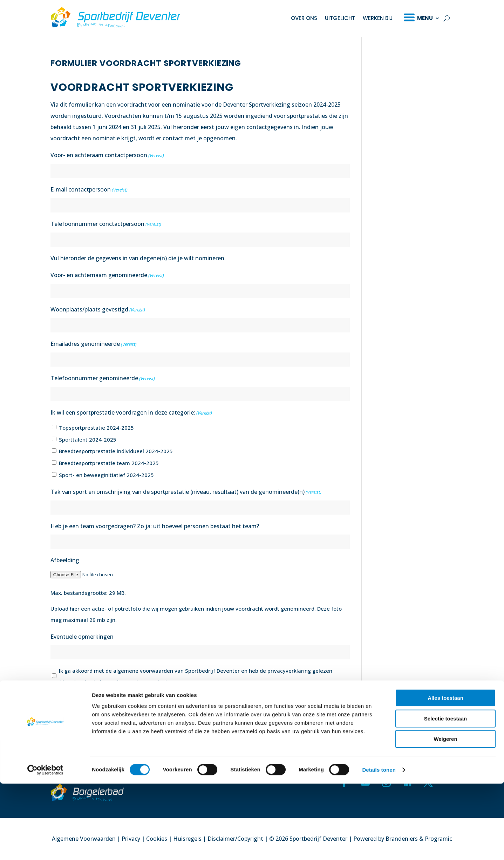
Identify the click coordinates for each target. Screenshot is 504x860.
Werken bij (378, 18)
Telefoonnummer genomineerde (103, 378)
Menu (425, 18)
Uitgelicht (340, 18)
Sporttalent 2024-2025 (88, 439)
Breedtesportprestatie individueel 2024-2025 (116, 451)
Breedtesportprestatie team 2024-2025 (109, 463)
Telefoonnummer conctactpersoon (106, 224)
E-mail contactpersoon (89, 190)
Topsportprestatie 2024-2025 (96, 428)
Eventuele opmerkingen (82, 637)
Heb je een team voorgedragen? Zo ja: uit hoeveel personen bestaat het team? (155, 526)
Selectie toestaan (446, 795)
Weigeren (445, 815)
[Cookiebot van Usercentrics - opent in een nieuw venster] (45, 846)
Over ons (304, 18)
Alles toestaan (445, 774)
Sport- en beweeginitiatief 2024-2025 (106, 475)
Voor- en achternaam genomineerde (107, 275)
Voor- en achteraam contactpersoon (107, 155)
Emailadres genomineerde (94, 344)
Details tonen (379, 846)
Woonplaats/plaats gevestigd (98, 310)
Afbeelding (65, 560)
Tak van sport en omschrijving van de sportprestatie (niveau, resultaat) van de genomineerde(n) (186, 492)
